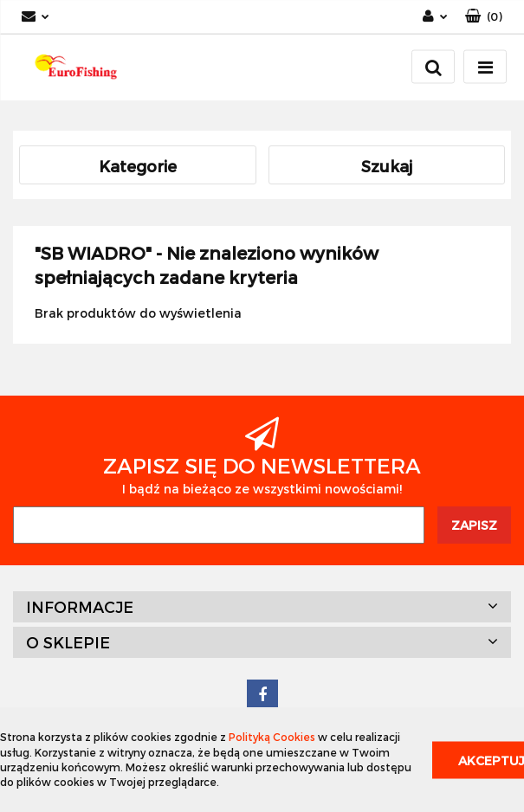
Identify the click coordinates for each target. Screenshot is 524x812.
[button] (484, 17)
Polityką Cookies (272, 737)
